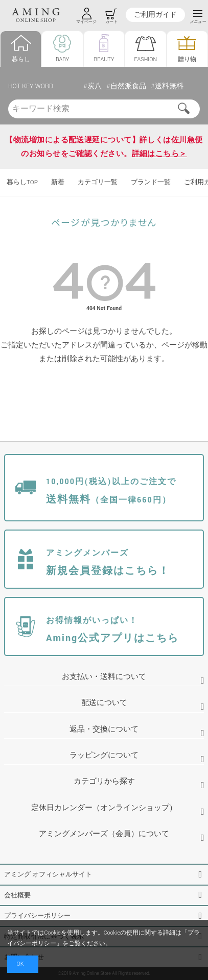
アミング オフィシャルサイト (48, 874)
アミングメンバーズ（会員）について (104, 834)
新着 (58, 182)
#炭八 (93, 86)
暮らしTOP (22, 182)
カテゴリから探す (104, 781)
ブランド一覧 (151, 182)
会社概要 (17, 895)
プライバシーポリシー (37, 916)
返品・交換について (104, 729)
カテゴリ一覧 (98, 182)
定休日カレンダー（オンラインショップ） (104, 808)
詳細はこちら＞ (159, 154)
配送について (104, 703)
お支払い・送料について (104, 677)
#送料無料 (167, 86)
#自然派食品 (126, 86)
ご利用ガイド (155, 15)
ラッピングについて (104, 755)
